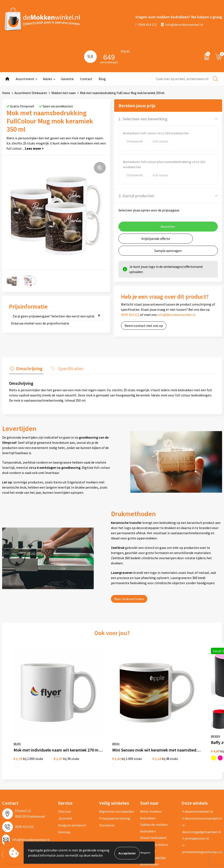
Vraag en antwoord (72, 781)
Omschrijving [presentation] (28, 368)
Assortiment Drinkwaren (31, 93)
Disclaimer (107, 781)
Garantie (67, 79)
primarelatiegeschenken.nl (202, 805)
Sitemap (64, 788)
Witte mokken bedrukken (151, 771)
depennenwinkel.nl (197, 768)
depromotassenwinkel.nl (202, 775)
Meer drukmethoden (129, 598)
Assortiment (25, 79)
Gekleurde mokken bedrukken (154, 784)
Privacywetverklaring (115, 775)
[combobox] (187, 79)
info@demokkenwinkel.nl (182, 25)
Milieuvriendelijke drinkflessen (153, 817)
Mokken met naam (64, 93)
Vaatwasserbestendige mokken (157, 830)
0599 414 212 (146, 25)
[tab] (25, 369)
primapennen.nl (195, 795)
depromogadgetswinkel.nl (201, 785)
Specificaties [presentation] (68, 368)
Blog (102, 79)
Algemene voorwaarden (117, 768)
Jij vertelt (65, 775)
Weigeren (145, 853)
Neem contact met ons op (144, 326)
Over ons (64, 768)
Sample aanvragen (168, 251)
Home (6, 93)
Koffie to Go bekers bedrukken (154, 804)
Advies (48, 79)
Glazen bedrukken (153, 794)
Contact (86, 79)
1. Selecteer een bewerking (143, 119)
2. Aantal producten (136, 196)
